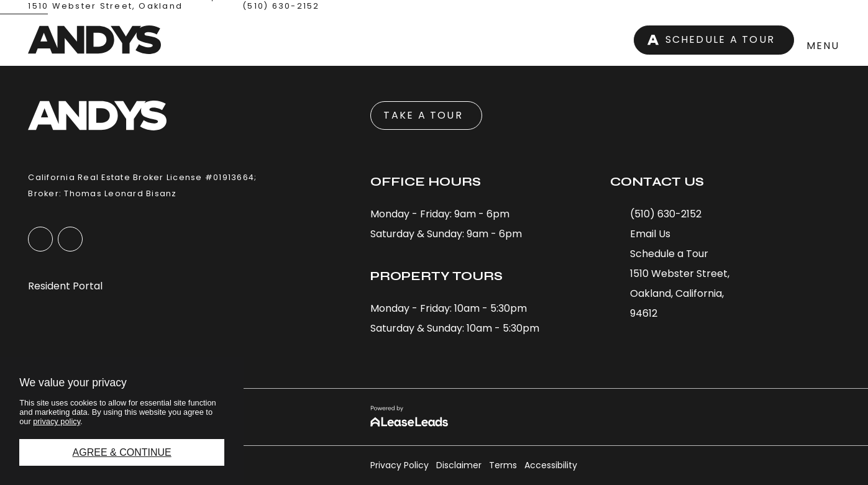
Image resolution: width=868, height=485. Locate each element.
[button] (760, 40)
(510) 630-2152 (281, 6)
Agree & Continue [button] (122, 452)
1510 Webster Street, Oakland (105, 6)
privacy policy (57, 421)
